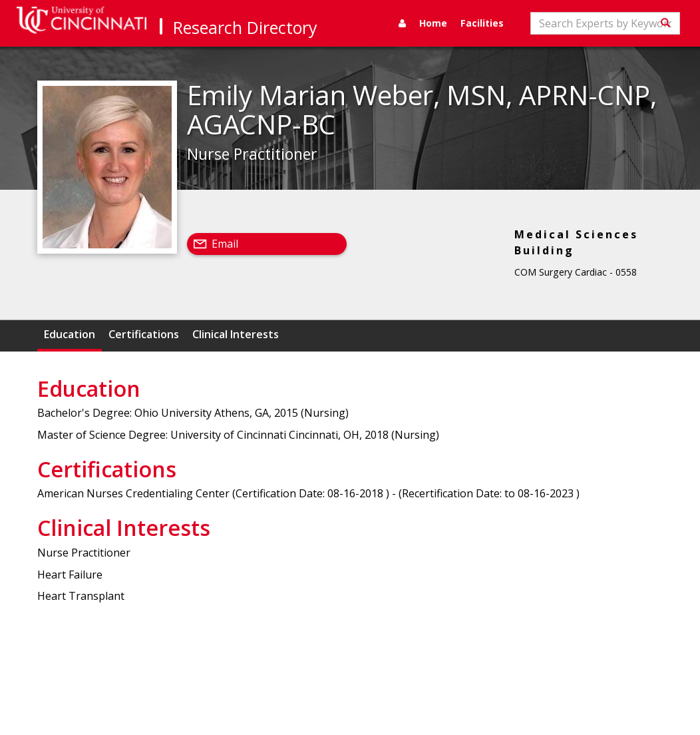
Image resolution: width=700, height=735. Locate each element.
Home (433, 23)
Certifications (144, 334)
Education (70, 334)
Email (225, 244)
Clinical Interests (236, 334)
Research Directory (245, 27)
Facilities (482, 23)
